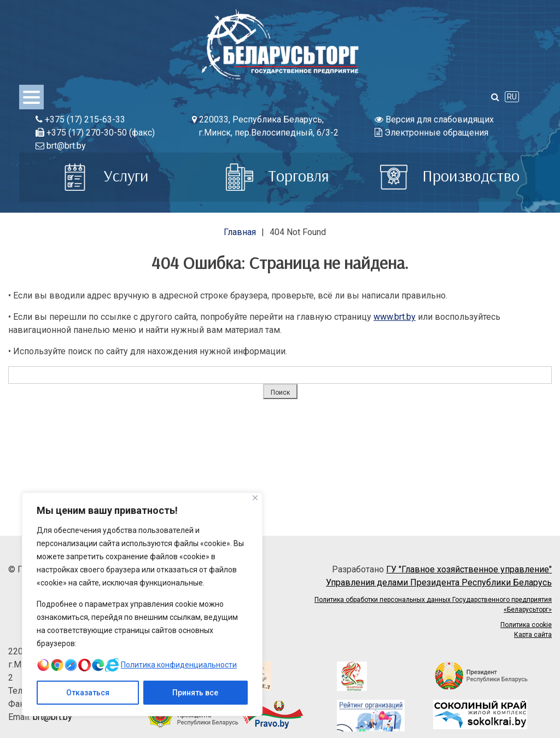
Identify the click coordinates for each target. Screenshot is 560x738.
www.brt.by (395, 317)
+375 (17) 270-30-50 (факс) (95, 133)
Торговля (278, 175)
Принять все (195, 693)
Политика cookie (526, 625)
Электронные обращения (431, 133)
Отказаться (88, 693)
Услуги (105, 175)
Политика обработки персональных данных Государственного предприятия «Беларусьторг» (433, 605)
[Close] (255, 498)
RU (512, 97)
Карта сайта (533, 635)
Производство (450, 175)
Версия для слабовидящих (434, 119)
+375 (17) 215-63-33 (80, 119)
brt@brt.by (61, 146)
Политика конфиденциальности (179, 665)
